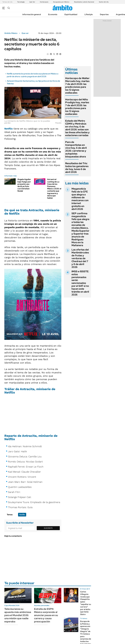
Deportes (104, 14)
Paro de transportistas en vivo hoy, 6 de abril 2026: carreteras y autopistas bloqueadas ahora (76, 149)
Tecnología (21, 2)
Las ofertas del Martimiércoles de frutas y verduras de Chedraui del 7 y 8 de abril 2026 (80, 258)
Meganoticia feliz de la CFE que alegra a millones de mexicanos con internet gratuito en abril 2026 (80, 199)
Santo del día (104, 2)
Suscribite (48, 528)
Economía (53, 14)
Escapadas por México (61, 2)
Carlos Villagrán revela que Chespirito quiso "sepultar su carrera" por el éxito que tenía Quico (86, 603)
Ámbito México (11, 33)
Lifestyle (89, 14)
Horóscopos (44, 2)
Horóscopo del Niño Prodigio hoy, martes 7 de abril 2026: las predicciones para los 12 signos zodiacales (77, 107)
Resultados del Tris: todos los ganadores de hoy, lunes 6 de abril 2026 (77, 168)
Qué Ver (32, 2)
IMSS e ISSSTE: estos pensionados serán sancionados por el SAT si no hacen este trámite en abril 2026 (80, 283)
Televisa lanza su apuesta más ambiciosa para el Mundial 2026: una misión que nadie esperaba (18, 615)
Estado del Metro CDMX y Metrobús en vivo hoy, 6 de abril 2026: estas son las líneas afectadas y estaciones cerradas (77, 128)
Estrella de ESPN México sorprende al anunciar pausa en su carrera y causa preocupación (46, 615)
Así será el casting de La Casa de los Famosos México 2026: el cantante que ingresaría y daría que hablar (54, 189)
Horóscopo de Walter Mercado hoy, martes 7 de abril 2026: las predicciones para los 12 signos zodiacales (77, 85)
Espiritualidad (71, 14)
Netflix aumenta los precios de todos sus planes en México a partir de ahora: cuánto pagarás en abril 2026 (33, 75)
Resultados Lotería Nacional (84, 2)
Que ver (25, 33)
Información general (32, 14)
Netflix (9, 129)
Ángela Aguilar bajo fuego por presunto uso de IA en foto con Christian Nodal (24, 185)
